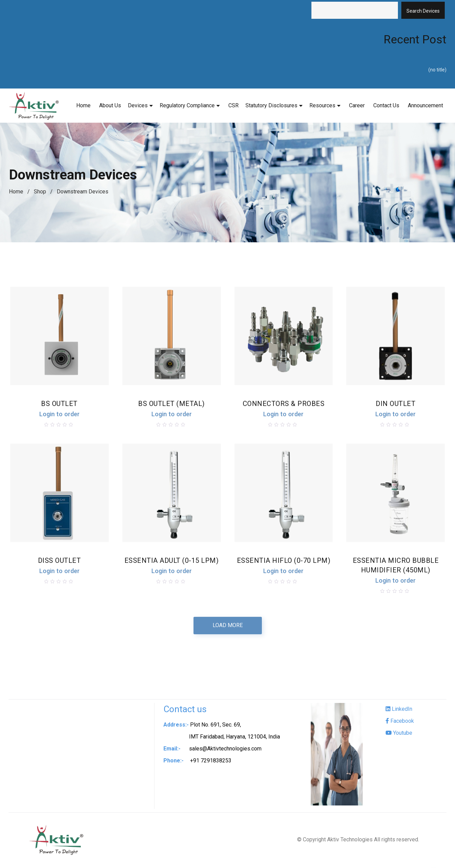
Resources (322, 105)
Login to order (58, 415)
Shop (40, 192)
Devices (138, 105)
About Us (110, 105)
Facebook (400, 722)
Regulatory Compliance (187, 105)
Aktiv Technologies (350, 841)
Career (357, 105)
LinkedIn (399, 710)
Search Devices (423, 11)
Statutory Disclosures (271, 105)
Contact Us (386, 105)
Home (83, 105)
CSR (233, 105)
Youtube (399, 734)
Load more (228, 627)
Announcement (425, 105)
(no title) (437, 70)
